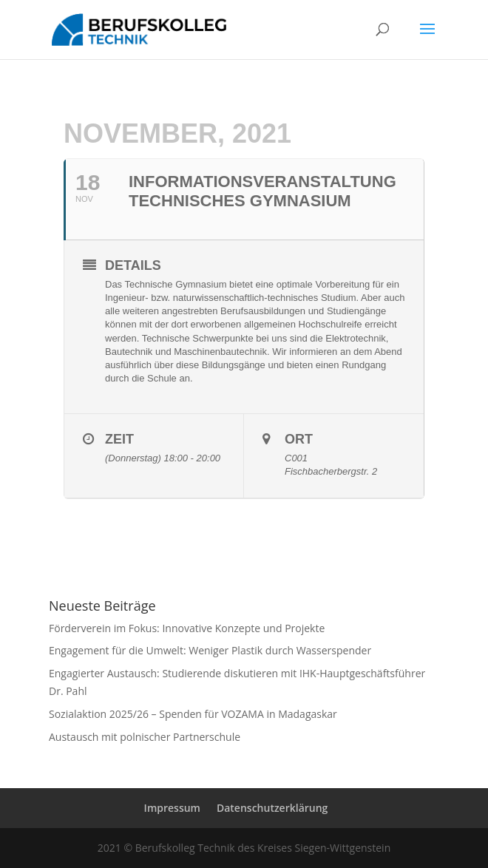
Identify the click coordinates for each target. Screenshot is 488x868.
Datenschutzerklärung (272, 808)
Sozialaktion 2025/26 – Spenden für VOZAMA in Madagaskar (193, 714)
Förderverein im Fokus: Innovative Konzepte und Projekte (187, 628)
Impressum (172, 808)
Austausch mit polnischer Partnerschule (145, 737)
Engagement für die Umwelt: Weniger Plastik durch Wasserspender (210, 650)
